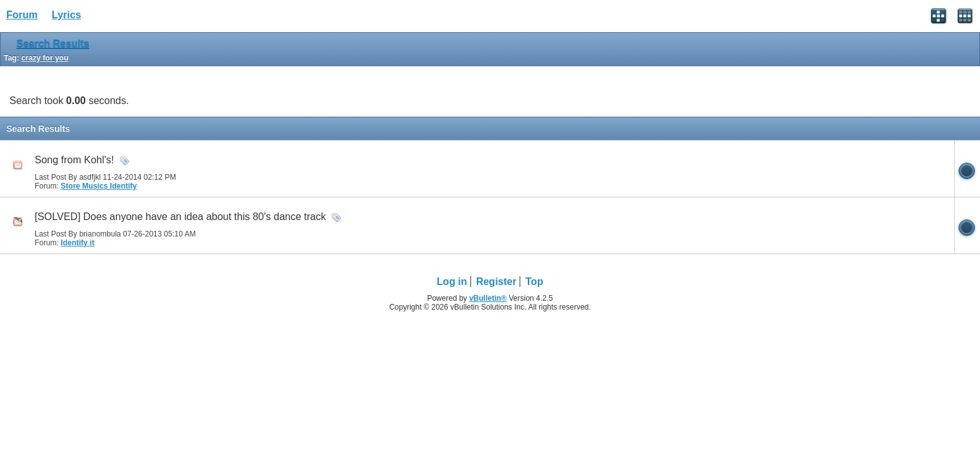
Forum (22, 15)
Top (534, 282)
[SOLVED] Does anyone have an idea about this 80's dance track (180, 217)
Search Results (53, 44)
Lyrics (67, 15)
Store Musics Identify (99, 186)
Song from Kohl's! (74, 160)
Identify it (77, 243)
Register (496, 282)
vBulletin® (488, 298)
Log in (452, 282)
